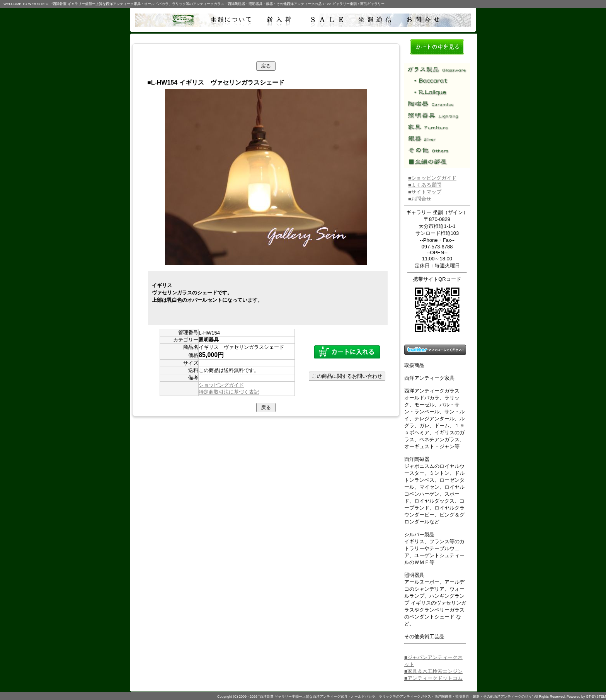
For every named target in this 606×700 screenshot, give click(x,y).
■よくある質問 (425, 185)
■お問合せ (420, 199)
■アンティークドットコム (433, 678)
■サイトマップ (425, 192)
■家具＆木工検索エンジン (433, 671)
